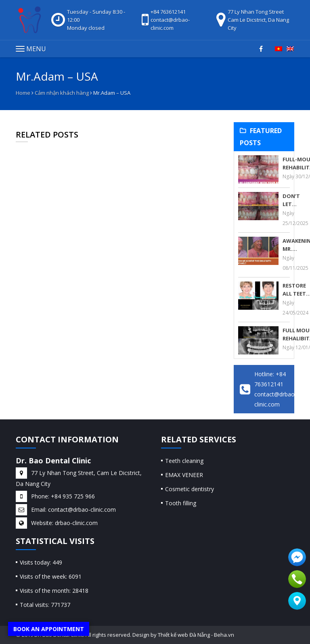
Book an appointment (49, 629)
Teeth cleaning (184, 461)
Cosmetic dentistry (190, 489)
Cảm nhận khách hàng (62, 93)
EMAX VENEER (184, 475)
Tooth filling (181, 503)
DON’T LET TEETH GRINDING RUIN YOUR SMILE (296, 200)
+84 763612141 (168, 12)
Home (23, 93)
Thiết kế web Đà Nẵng (184, 635)
